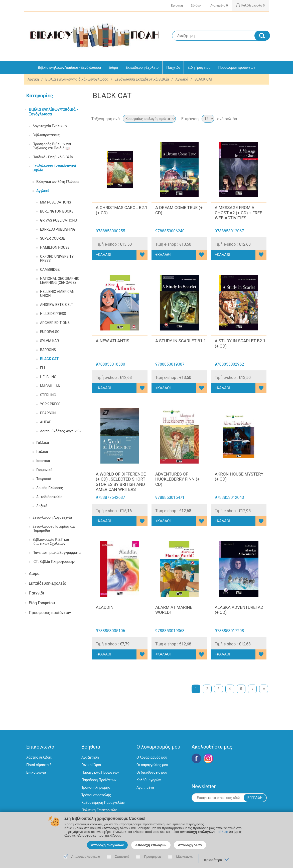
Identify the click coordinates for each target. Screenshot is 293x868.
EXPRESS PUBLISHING (58, 229)
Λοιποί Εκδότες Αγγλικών (61, 431)
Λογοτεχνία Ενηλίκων (50, 126)
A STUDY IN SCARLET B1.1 (181, 341)
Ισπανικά (43, 461)
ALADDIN (105, 607)
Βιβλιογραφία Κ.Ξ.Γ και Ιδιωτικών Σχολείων (51, 542)
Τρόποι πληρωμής (96, 787)
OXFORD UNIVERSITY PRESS (57, 258)
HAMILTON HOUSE (55, 247)
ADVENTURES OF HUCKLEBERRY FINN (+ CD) (177, 479)
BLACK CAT (49, 359)
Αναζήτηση (90, 757)
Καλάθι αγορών (149, 780)
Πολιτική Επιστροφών (99, 810)
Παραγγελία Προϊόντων (100, 772)
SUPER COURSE (52, 238)
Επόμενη (252, 689)
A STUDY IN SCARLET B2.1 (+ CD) (240, 343)
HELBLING (48, 377)
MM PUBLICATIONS (55, 202)
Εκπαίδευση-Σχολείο (142, 68)
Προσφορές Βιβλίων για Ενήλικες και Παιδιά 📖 (52, 146)
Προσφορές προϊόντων (237, 68)
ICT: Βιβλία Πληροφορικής (54, 562)
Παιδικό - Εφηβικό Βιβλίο (53, 157)
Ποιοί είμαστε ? (39, 765)
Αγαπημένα (145, 787)
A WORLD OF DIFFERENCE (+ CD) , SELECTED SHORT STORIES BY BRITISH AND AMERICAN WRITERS (121, 482)
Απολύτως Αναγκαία (86, 857)
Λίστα (265, 119)
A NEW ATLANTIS (112, 341)
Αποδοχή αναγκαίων (107, 845)
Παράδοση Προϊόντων (99, 780)
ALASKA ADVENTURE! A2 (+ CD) (239, 610)
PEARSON (48, 413)
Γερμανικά (44, 470)
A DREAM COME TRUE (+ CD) (179, 210)
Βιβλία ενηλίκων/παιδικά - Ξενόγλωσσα (69, 68)
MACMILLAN (50, 386)
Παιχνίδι (173, 68)
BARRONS (48, 350)
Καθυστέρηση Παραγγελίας (103, 803)
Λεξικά (42, 506)
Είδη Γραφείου (199, 68)
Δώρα (113, 68)
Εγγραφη (177, 6)
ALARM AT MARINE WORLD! (174, 610)
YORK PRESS (50, 404)
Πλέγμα (256, 119)
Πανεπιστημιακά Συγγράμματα (57, 553)
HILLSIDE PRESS (53, 314)
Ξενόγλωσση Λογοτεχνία (52, 517)
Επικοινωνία (36, 772)
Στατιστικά (122, 857)
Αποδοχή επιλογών (151, 845)
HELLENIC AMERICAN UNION (57, 294)
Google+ (208, 758)
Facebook (196, 758)
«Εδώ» (223, 832)
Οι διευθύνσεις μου (152, 772)
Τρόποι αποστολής (96, 795)
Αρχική (33, 79)
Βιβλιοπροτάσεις (46, 135)
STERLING (48, 395)
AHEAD (46, 422)
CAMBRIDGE (50, 270)
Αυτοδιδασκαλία (49, 497)
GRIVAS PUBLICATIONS (58, 220)
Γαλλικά (43, 443)
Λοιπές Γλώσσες (50, 488)
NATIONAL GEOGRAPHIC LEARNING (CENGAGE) (60, 281)
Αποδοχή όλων (190, 845)
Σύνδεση (197, 6)
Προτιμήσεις (153, 857)
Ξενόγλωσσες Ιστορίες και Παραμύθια (54, 528)
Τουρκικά (44, 479)
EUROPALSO (50, 332)
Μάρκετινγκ (184, 857)
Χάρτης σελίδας (39, 757)
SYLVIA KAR (49, 341)
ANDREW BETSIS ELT (57, 305)
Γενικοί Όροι (91, 765)
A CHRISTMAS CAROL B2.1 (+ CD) (121, 210)
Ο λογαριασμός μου (152, 757)
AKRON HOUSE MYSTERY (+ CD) (239, 477)
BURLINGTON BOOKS (57, 211)
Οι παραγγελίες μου (152, 765)
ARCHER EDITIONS (55, 323)
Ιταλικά (42, 452)
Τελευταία (264, 689)
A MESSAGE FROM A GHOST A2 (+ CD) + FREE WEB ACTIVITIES (238, 213)
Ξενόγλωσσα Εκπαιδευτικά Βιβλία (142, 79)
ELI (42, 368)
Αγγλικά (182, 79)
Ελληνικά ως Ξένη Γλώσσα (57, 182)
